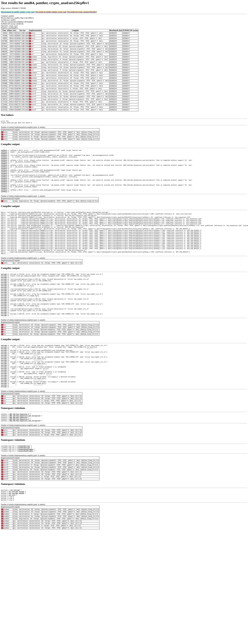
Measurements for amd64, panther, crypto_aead (18, 12)
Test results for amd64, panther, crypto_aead (51, 12)
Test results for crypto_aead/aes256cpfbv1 (82, 12)
